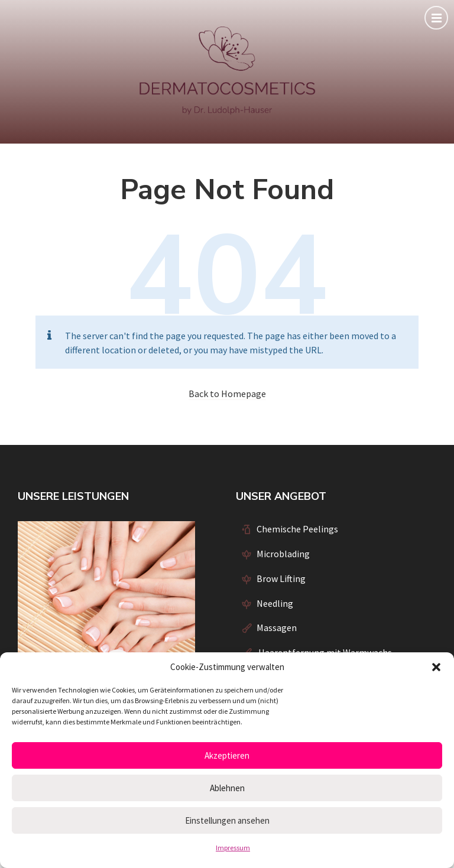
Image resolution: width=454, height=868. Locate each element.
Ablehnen (227, 788)
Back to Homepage (227, 394)
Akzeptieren (227, 755)
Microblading (283, 554)
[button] (436, 667)
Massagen (277, 628)
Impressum (233, 848)
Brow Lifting (281, 578)
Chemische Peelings (297, 529)
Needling (275, 603)
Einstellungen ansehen (227, 820)
